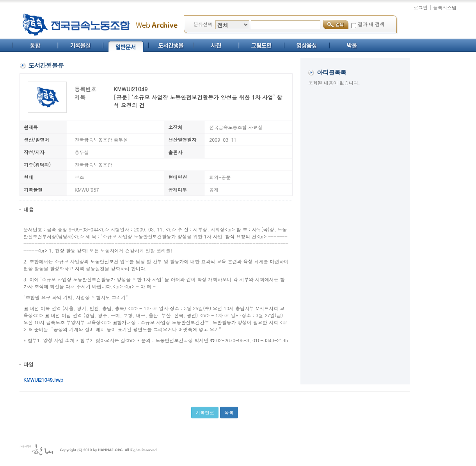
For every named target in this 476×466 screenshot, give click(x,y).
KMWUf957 (87, 189)
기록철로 (205, 412)
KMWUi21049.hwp (43, 380)
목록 (229, 412)
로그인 (421, 7)
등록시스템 (445, 7)
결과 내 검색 (371, 24)
